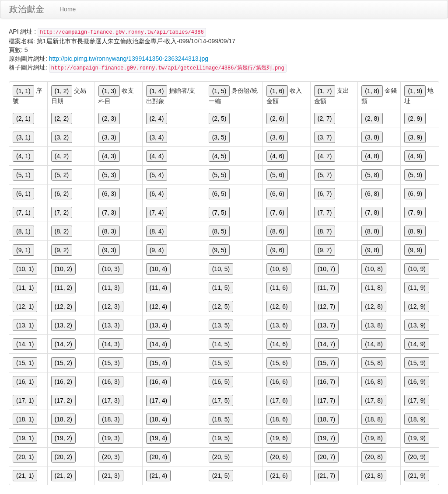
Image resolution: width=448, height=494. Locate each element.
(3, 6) (277, 137)
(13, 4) (158, 325)
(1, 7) (325, 91)
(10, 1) (25, 269)
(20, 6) (279, 457)
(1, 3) (109, 91)
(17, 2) (63, 400)
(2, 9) (415, 118)
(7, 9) (415, 212)
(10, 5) (221, 269)
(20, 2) (63, 457)
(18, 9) (416, 419)
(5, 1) (23, 175)
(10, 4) (158, 269)
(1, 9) (415, 91)
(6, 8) (372, 194)
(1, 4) (157, 91)
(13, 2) (63, 325)
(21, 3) (111, 476)
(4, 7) (325, 156)
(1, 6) (277, 91)
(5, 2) (62, 175)
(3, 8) (372, 137)
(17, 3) (111, 400)
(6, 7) (325, 194)
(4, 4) (157, 156)
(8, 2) (62, 231)
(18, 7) (326, 419)
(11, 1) (25, 288)
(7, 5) (219, 212)
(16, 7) (326, 382)
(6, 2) (62, 194)
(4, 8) (372, 156)
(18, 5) (221, 419)
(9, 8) (372, 250)
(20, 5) (221, 457)
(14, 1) (25, 344)
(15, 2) (63, 363)
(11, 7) (326, 288)
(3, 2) (62, 137)
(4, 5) (219, 156)
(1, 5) (219, 91)
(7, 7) (325, 212)
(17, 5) (221, 400)
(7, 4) (157, 212)
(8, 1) (23, 231)
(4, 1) (23, 156)
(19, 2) (63, 438)
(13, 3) (111, 325)
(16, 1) (25, 382)
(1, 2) (62, 91)
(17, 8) (374, 400)
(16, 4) (158, 382)
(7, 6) (277, 212)
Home (68, 9)
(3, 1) (23, 137)
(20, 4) (158, 457)
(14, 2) (63, 344)
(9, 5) (219, 250)
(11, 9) (416, 288)
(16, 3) (111, 382)
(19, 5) (221, 438)
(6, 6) (277, 194)
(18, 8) (374, 419)
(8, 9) (415, 231)
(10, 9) (416, 269)
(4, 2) (62, 156)
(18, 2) (63, 419)
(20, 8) (374, 457)
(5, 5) (219, 175)
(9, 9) (415, 250)
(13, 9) (416, 325)
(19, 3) (111, 438)
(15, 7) (326, 363)
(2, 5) (219, 118)
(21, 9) (416, 476)
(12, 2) (63, 306)
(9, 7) (325, 250)
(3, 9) (415, 137)
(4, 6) (277, 156)
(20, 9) (416, 457)
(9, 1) (23, 250)
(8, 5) (219, 231)
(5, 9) (415, 175)
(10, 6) (279, 269)
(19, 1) (25, 438)
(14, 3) (111, 344)
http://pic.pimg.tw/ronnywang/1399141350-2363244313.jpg (129, 59)
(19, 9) (416, 438)
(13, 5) (221, 325)
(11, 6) (279, 288)
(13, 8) (374, 325)
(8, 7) (325, 231)
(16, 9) (416, 382)
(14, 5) (221, 344)
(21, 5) (221, 476)
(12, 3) (111, 306)
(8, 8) (372, 231)
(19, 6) (279, 438)
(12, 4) (158, 306)
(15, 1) (25, 363)
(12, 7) (326, 306)
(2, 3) (109, 118)
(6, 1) (23, 194)
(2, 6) (277, 118)
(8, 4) (157, 231)
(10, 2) (63, 269)
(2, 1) (23, 118)
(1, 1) (23, 91)
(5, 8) (372, 175)
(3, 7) (325, 137)
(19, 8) (374, 438)
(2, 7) (325, 118)
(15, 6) (279, 363)
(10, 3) (111, 269)
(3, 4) (157, 137)
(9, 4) (157, 250)
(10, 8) (374, 269)
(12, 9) (416, 306)
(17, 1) (25, 400)
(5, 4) (157, 175)
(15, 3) (111, 363)
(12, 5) (221, 306)
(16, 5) (221, 382)
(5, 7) (325, 175)
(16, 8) (374, 382)
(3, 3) (109, 137)
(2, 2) (62, 118)
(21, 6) (279, 476)
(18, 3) (111, 419)
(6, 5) (219, 194)
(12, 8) (374, 306)
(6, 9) (415, 194)
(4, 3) (109, 156)
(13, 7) (326, 325)
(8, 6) (277, 231)
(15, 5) (221, 363)
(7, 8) (372, 212)
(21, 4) (158, 476)
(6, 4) (157, 194)
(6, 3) (109, 194)
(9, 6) (277, 250)
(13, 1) (25, 325)
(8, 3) (109, 231)
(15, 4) (158, 363)
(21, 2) (63, 476)
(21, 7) (326, 476)
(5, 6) (277, 175)
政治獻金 (27, 9)
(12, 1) (25, 306)
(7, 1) (23, 212)
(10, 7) (326, 269)
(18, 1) (25, 419)
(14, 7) (326, 344)
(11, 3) (111, 288)
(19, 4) (158, 438)
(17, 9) (416, 400)
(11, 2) (63, 288)
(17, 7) (326, 400)
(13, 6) (279, 325)
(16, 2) (63, 382)
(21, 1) (25, 476)
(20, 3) (111, 457)
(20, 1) (25, 457)
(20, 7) (326, 457)
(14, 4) (158, 344)
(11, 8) (374, 288)
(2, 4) (157, 118)
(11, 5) (221, 288)
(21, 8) (374, 476)
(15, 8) (374, 363)
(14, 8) (374, 344)
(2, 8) (372, 118)
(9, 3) (109, 250)
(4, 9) (415, 156)
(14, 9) (416, 344)
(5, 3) (109, 175)
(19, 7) (326, 438)
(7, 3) (109, 212)
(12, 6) (279, 306)
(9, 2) (62, 250)
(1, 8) (372, 91)
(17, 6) (279, 400)
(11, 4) (158, 288)
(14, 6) (279, 344)
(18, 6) (279, 419)
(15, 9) (416, 363)
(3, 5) (219, 137)
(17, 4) (158, 400)
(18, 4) (158, 419)
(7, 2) (62, 212)
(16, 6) (279, 382)
